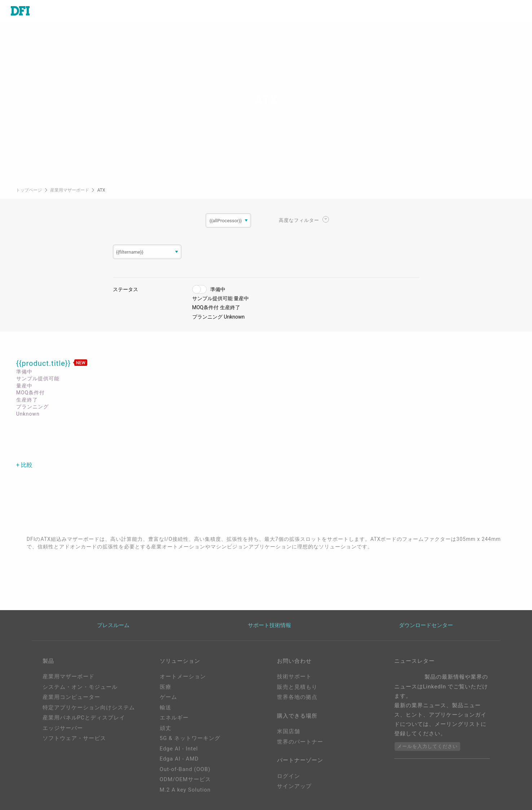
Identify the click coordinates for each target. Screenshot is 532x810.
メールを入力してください (427, 746)
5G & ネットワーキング (190, 738)
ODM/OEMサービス (185, 779)
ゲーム (168, 697)
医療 (166, 687)
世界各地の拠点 (297, 697)
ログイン (289, 776)
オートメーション (183, 677)
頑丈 (166, 728)
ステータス (126, 289)
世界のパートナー (300, 742)
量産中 (241, 298)
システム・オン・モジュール (80, 687)
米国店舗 (289, 731)
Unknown (234, 317)
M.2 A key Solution (185, 790)
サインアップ (294, 786)
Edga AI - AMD (179, 759)
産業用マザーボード (70, 190)
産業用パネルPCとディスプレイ (84, 718)
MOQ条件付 (206, 307)
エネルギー (174, 718)
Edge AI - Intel (179, 749)
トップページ (29, 190)
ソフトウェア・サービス (74, 738)
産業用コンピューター (71, 697)
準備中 (218, 289)
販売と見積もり (297, 687)
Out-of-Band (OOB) (185, 769)
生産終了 (230, 307)
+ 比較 (24, 465)
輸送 (166, 708)
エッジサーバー (63, 728)
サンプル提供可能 (212, 298)
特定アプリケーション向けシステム (89, 708)
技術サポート (294, 677)
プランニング (207, 317)
